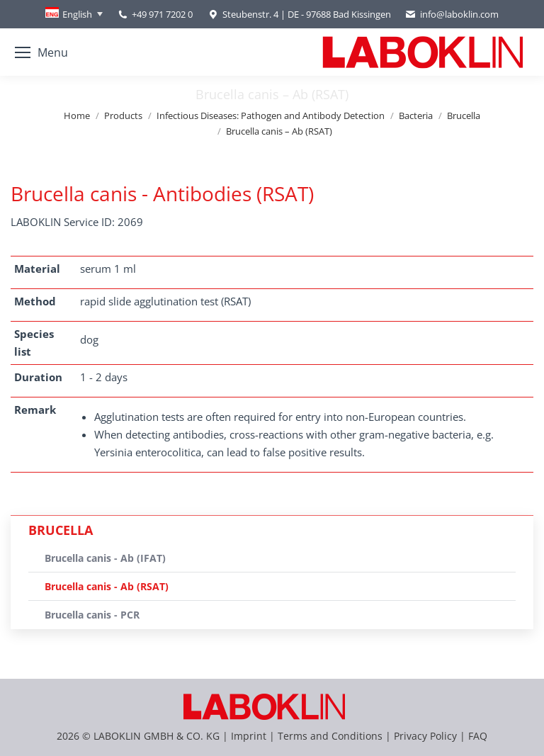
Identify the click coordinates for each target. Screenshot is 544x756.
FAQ (478, 736)
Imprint (249, 736)
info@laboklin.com (452, 15)
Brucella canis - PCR (92, 615)
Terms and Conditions (331, 736)
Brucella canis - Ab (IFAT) (105, 558)
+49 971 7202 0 (162, 14)
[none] (74, 14)
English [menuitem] (77, 14)
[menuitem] (74, 14)
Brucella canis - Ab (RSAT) (107, 586)
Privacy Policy (425, 736)
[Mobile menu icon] (41, 52)
